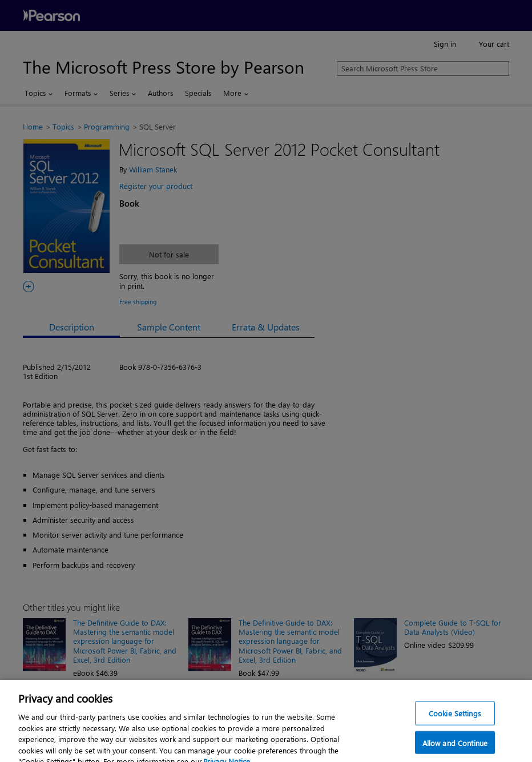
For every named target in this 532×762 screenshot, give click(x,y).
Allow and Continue (455, 748)
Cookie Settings (455, 718)
